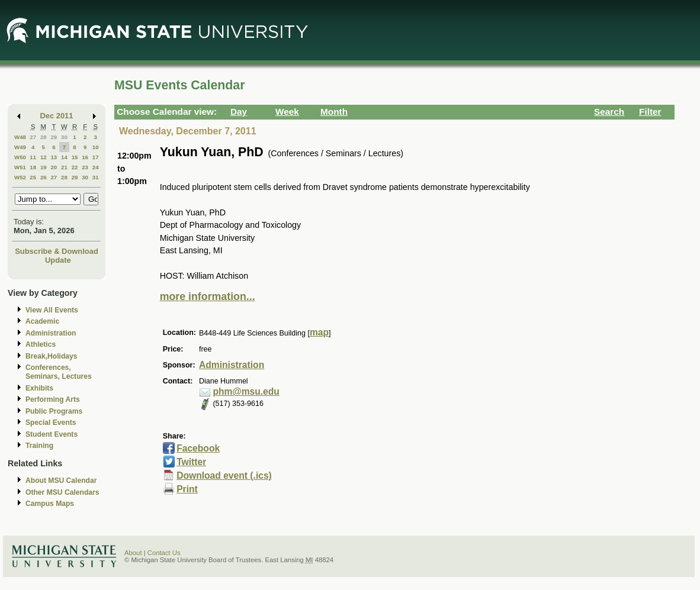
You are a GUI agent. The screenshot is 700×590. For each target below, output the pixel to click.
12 (44, 157)
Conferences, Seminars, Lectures (59, 372)
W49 (20, 147)
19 (44, 167)
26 (44, 177)
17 (96, 157)
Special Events (51, 423)
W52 (20, 177)
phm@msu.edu (246, 391)
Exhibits (39, 388)
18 (33, 167)
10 (96, 147)
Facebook (198, 448)
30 (64, 137)
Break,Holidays (52, 356)
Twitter (191, 462)
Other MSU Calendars (62, 492)
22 (75, 167)
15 (75, 157)
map (319, 332)
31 (96, 177)
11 (33, 157)
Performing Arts (53, 399)
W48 (20, 137)
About (133, 553)
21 (64, 167)
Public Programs (54, 411)
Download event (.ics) (224, 475)
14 (64, 157)
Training (39, 446)
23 (85, 167)
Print (187, 489)
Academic (42, 321)
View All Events (52, 310)
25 (33, 177)
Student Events (52, 434)
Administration (51, 333)
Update (58, 260)
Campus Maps (50, 504)
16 (85, 157)
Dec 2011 (57, 116)
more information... (208, 296)
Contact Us (164, 553)
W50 (20, 157)
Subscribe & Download (57, 251)
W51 (20, 167)
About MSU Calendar (61, 481)
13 (54, 157)
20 (54, 167)
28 (44, 137)
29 (54, 137)
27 (33, 137)
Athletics (41, 344)
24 (96, 167)
